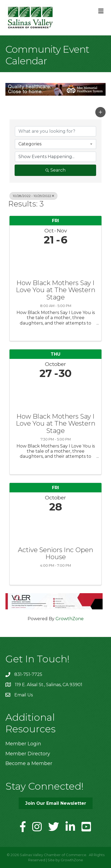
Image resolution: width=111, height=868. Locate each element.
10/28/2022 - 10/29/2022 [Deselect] (33, 196)
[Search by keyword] (56, 131)
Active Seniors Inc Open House (56, 554)
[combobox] (56, 144)
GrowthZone (70, 619)
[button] (100, 112)
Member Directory (28, 754)
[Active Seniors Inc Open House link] (56, 528)
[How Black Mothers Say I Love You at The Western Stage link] (56, 261)
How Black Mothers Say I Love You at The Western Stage (56, 290)
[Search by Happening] (56, 157)
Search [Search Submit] (56, 170)
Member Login (23, 744)
